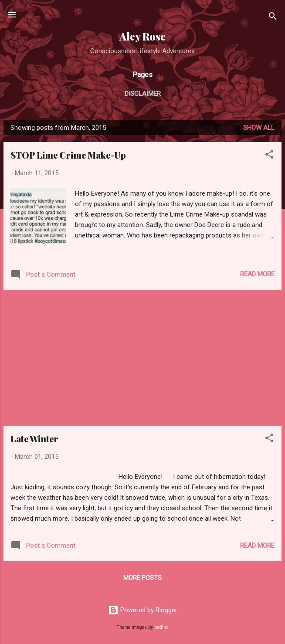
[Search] (273, 18)
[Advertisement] (142, 358)
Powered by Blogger (143, 610)
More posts (142, 578)
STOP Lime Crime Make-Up (68, 155)
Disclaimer (143, 94)
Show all (259, 128)
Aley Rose (142, 36)
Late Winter (34, 439)
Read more (257, 274)
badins (161, 627)
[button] (269, 156)
